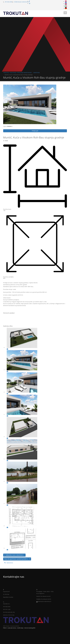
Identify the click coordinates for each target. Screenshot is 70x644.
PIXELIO (5, 628)
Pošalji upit (35, 131)
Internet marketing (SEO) (30, 628)
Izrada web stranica (12, 628)
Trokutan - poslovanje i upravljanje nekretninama (18, 73)
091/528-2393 (8, 2)
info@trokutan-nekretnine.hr (22, 2)
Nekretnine (37, 73)
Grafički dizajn (20, 628)
